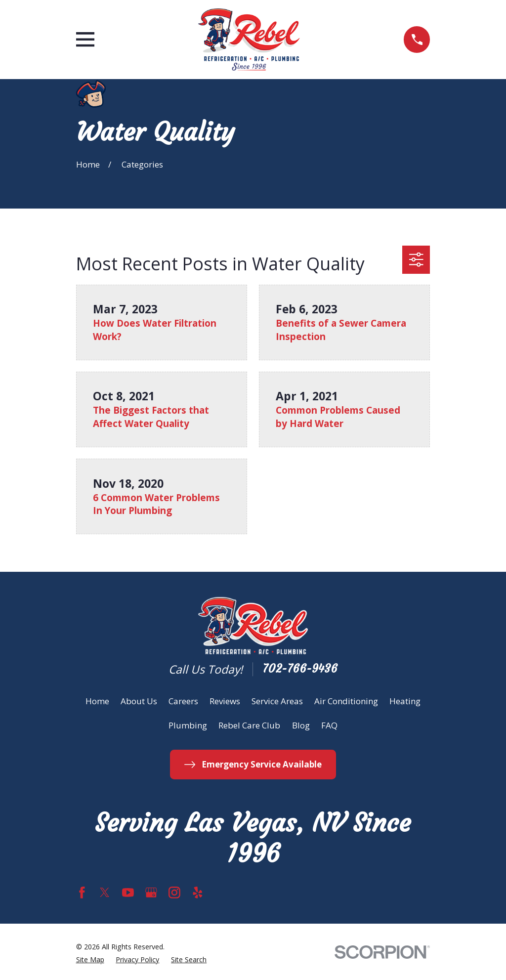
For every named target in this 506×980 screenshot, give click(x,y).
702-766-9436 (300, 669)
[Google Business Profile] (151, 893)
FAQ (329, 725)
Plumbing (188, 725)
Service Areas (277, 701)
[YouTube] (128, 893)
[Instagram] (174, 893)
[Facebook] (82, 893)
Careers (183, 701)
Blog (301, 725)
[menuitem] (90, 959)
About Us (139, 701)
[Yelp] (198, 893)
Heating (405, 701)
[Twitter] (105, 893)
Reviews (225, 701)
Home (97, 701)
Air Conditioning (346, 701)
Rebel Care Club (249, 725)
